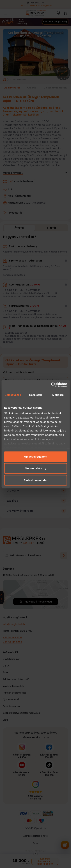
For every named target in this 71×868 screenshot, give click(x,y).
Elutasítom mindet (36, 480)
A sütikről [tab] (58, 395)
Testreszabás (36, 468)
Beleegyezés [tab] (13, 395)
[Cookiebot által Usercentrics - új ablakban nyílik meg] (51, 385)
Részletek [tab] (35, 395)
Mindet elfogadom (36, 456)
